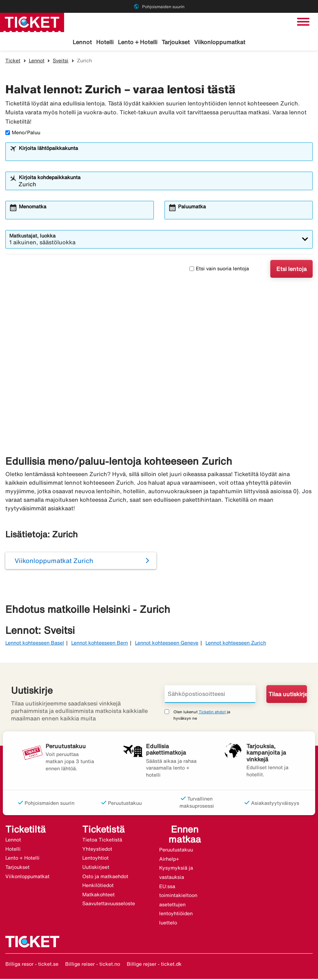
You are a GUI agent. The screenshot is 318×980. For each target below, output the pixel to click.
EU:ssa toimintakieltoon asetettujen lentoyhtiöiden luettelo (178, 906)
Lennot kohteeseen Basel (35, 644)
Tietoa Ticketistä (102, 841)
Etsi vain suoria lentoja (219, 270)
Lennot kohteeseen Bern (100, 644)
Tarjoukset (176, 42)
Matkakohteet (98, 896)
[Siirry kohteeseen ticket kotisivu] (32, 22)
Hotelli (105, 42)
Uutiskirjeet (96, 868)
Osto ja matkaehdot (105, 877)
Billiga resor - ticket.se (32, 965)
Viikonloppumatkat (220, 42)
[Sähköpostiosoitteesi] (210, 695)
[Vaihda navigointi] (303, 22)
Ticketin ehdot (212, 713)
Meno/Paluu (23, 134)
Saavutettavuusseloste (109, 905)
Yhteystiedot (97, 850)
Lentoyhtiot (95, 859)
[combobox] (164, 156)
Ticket (13, 62)
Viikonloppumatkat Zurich (54, 562)
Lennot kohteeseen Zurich (236, 644)
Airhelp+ (169, 860)
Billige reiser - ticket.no (93, 965)
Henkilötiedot (98, 886)
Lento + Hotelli (138, 42)
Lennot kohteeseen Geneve (167, 644)
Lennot (82, 42)
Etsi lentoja (291, 270)
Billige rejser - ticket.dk (154, 965)
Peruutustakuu (176, 851)
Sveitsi (61, 62)
